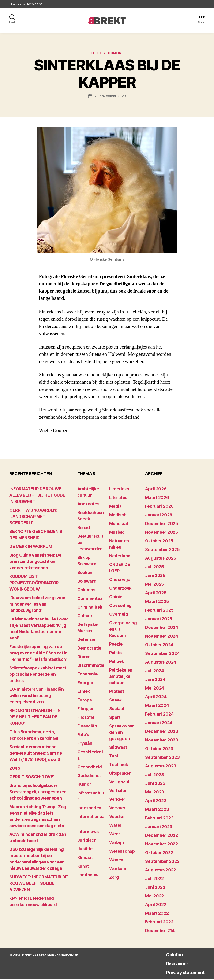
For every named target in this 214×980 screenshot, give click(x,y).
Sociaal (117, 710)
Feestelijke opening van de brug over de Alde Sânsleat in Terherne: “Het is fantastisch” (38, 654)
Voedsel (117, 817)
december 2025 (162, 524)
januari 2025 (159, 620)
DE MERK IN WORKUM (31, 547)
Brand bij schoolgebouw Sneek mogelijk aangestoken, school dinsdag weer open (38, 793)
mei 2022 (154, 897)
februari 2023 (159, 819)
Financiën (87, 727)
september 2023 (162, 758)
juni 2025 (155, 576)
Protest (117, 692)
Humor (117, 54)
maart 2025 (157, 602)
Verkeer (117, 800)
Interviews (88, 832)
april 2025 (156, 594)
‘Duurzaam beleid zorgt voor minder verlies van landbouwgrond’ (38, 605)
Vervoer (117, 809)
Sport (115, 718)
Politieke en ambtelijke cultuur (121, 677)
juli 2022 (154, 879)
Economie (87, 675)
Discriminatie (91, 666)
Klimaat (85, 858)
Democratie (89, 649)
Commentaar (91, 599)
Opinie (116, 598)
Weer (115, 835)
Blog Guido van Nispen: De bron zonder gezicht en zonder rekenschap (35, 562)
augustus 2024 (161, 663)
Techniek (119, 765)
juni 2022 (155, 888)
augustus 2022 (161, 871)
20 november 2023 (110, 97)
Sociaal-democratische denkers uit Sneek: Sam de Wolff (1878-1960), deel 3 (36, 754)
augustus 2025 (161, 559)
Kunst (83, 867)
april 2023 (156, 802)
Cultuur (85, 617)
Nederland (120, 557)
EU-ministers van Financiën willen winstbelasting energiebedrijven (36, 696)
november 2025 (162, 533)
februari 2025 (159, 611)
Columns (86, 591)
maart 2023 (157, 810)
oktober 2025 (159, 542)
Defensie (86, 640)
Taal (114, 757)
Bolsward (87, 582)
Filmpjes (86, 710)
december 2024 (162, 628)
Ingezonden (89, 809)
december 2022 (161, 836)
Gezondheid (90, 768)
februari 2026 (159, 507)
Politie (115, 654)
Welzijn (117, 843)
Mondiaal (119, 524)
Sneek (116, 701)
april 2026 (156, 490)
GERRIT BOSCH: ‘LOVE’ (32, 778)
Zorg (114, 878)
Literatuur (119, 498)
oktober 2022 (159, 853)
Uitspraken (120, 774)
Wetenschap (122, 852)
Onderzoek (120, 589)
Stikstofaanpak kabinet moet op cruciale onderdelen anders (38, 675)
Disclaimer (170, 964)
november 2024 (162, 637)
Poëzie (116, 645)
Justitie (85, 850)
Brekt (26, 956)
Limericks (119, 490)
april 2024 (156, 698)
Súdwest (118, 748)
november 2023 (162, 741)
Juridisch (87, 841)
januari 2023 (159, 828)
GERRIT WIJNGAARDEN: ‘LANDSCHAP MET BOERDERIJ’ (33, 517)
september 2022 (162, 862)
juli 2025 (155, 568)
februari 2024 (159, 715)
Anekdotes (88, 505)
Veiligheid (119, 783)
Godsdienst (89, 776)
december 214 (160, 931)
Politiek (117, 662)
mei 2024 (155, 689)
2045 (15, 769)
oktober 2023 (159, 750)
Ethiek (84, 692)
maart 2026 (157, 498)
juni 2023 (155, 784)
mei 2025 (155, 585)
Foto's (97, 54)
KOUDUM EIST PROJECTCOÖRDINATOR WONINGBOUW (34, 584)
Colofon (167, 955)
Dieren (84, 658)
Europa (85, 701)
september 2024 (162, 654)
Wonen (116, 861)
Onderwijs (120, 580)
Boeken (85, 573)
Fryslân (85, 744)
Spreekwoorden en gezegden (122, 733)
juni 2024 (155, 680)
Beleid (84, 528)
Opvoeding (121, 606)
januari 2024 (159, 724)
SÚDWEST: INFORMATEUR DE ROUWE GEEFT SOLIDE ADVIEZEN (39, 884)
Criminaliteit (90, 608)
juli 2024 (155, 672)
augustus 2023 (161, 767)
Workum (118, 869)
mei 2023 (155, 793)
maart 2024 (157, 706)
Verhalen (118, 791)
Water (116, 826)
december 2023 (162, 732)
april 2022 (156, 905)
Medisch (118, 516)
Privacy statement (180, 973)
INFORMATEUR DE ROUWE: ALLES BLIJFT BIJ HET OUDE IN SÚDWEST (37, 496)
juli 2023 (155, 776)
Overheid (119, 615)
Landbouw (88, 876)
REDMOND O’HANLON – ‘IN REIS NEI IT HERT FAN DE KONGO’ (35, 718)
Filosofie (86, 718)
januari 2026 (159, 516)
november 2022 (161, 845)
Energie (85, 684)
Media (116, 507)
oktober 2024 (159, 646)
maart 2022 (157, 914)
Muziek (116, 533)
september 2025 (162, 550)
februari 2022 (159, 923)
